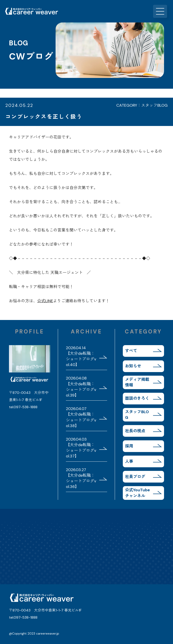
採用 (129, 446)
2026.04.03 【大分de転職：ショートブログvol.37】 (81, 448)
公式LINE (45, 301)
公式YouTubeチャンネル (137, 493)
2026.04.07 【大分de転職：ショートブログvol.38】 (81, 417)
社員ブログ (135, 477)
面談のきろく (137, 398)
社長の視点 (135, 431)
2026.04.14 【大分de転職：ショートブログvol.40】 (81, 356)
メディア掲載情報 (137, 382)
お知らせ (133, 366)
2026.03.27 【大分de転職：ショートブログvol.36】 (81, 478)
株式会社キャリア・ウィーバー (31, 11)
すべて (131, 351)
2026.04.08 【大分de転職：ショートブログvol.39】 (81, 387)
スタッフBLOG (137, 415)
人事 (129, 461)
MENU (162, 11)
